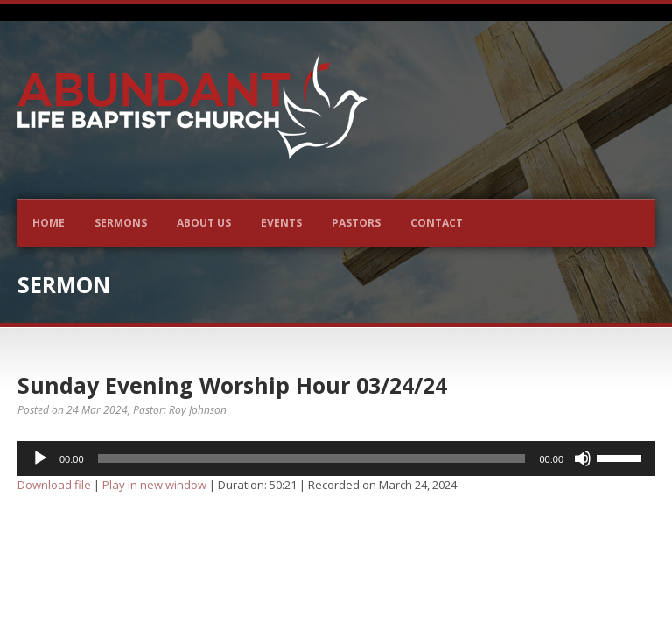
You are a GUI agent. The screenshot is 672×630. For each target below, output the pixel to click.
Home (49, 223)
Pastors (356, 223)
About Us (204, 223)
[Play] (40, 458)
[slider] (312, 458)
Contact (437, 223)
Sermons (121, 223)
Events (281, 223)
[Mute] (583, 458)
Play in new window (154, 485)
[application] (336, 458)
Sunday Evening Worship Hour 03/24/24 (232, 385)
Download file (54, 485)
